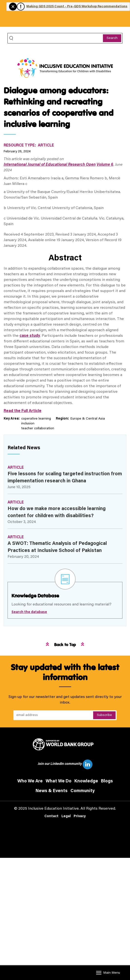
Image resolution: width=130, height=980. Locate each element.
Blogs (107, 781)
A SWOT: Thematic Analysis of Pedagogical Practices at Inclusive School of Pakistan (57, 547)
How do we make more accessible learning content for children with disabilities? (57, 512)
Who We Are (30, 781)
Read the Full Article (23, 411)
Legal (66, 816)
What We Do (59, 781)
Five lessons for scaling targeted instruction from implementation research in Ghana (65, 478)
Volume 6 (105, 165)
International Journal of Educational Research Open (50, 165)
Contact (51, 816)
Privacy (80, 816)
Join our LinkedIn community (65, 764)
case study (30, 336)
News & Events (52, 791)
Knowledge (86, 781)
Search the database (29, 612)
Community (83, 791)
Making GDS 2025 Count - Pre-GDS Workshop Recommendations (77, 6)
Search (112, 38)
